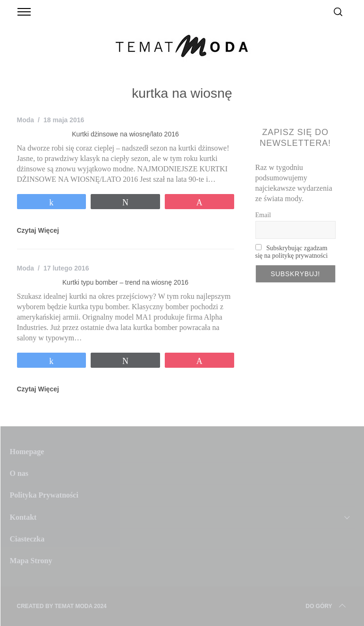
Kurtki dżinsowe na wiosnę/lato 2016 (125, 134)
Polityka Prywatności (44, 495)
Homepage (27, 452)
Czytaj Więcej (38, 230)
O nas (19, 473)
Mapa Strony (31, 561)
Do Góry (326, 606)
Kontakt (23, 517)
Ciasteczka (27, 539)
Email (263, 215)
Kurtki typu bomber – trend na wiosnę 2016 (125, 282)
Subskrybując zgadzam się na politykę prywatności (292, 252)
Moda (26, 120)
